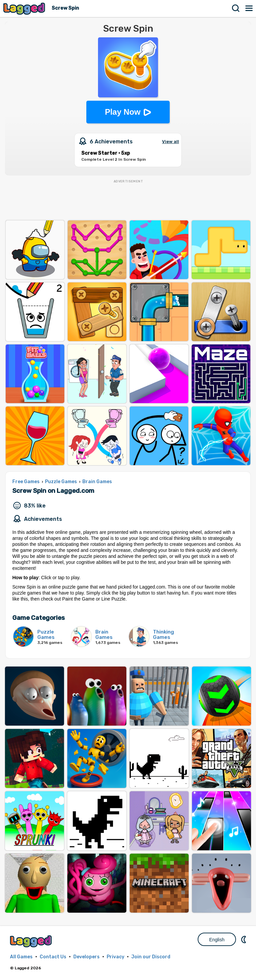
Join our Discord (151, 957)
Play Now (123, 112)
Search (236, 8)
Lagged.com (32, 941)
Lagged (25, 9)
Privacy (115, 957)
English (217, 940)
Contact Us (53, 957)
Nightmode (244, 939)
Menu (249, 8)
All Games (21, 957)
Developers (86, 957)
